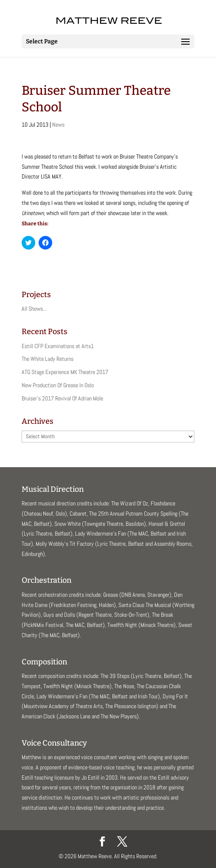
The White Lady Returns (48, 359)
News (58, 125)
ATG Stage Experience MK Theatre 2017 (65, 372)
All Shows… (34, 309)
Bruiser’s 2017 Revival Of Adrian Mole (62, 398)
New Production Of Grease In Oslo (58, 385)
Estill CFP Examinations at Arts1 (58, 346)
